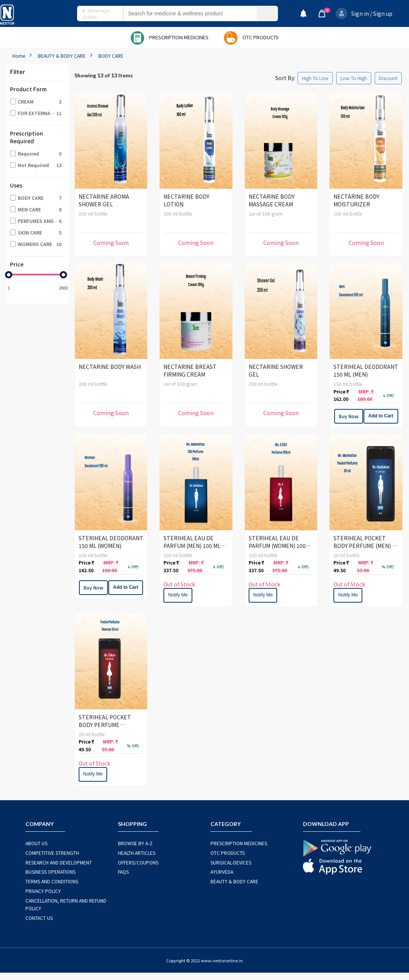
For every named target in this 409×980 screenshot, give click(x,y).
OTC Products (228, 853)
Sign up (383, 13)
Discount (388, 78)
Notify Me (178, 595)
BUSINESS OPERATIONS (50, 872)
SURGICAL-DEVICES (231, 862)
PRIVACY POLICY (43, 891)
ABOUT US (36, 843)
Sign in (360, 13)
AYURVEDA (222, 872)
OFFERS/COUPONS (138, 862)
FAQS (123, 872)
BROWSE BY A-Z (135, 843)
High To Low (315, 78)
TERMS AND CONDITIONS (52, 881)
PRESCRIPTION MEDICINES (239, 843)
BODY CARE (111, 56)
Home (19, 56)
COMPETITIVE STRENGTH (52, 853)
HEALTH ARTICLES (137, 853)
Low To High (354, 78)
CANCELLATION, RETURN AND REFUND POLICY (66, 904)
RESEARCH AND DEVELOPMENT (59, 862)
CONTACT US (39, 918)
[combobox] (198, 13)
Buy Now (349, 416)
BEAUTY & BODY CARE (62, 56)
